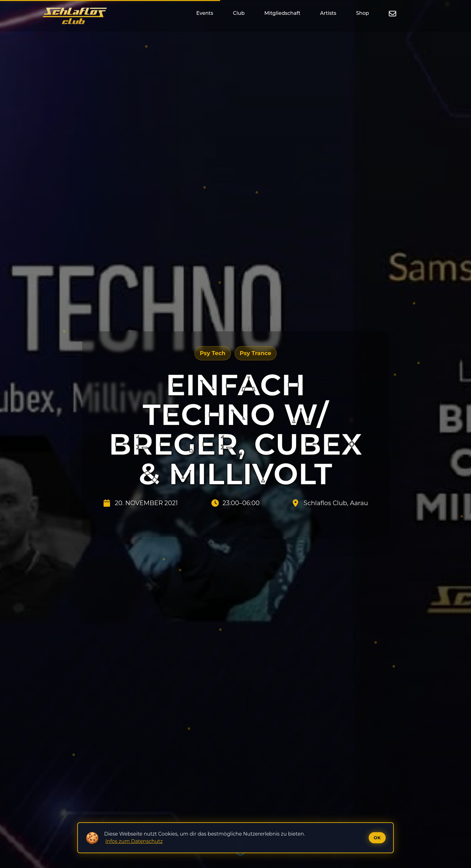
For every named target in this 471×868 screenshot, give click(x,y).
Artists (328, 13)
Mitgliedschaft (282, 13)
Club (239, 13)
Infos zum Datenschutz (134, 841)
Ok (377, 838)
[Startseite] (75, 16)
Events (205, 13)
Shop (363, 13)
